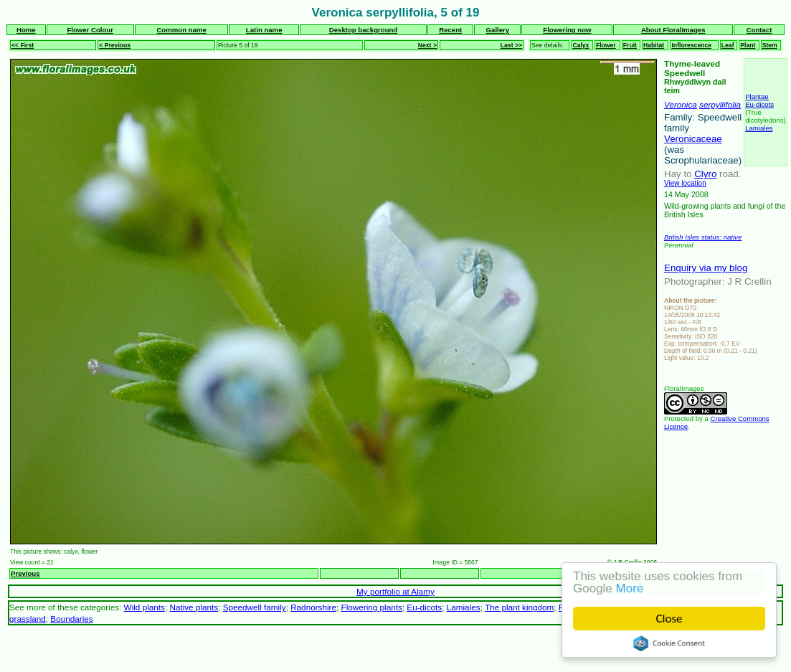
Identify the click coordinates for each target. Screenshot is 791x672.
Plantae (757, 96)
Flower (606, 45)
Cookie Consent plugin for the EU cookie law (669, 643)
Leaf (728, 45)
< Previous (115, 45)
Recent (450, 30)
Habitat (654, 45)
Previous (25, 573)
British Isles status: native (703, 237)
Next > (427, 45)
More (630, 588)
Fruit (630, 45)
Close (669, 619)
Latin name (264, 30)
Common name (181, 30)
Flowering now (567, 30)
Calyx (581, 45)
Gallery (498, 30)
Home (26, 30)
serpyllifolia (720, 104)
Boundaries (71, 619)
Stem (770, 45)
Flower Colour (90, 30)
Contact (759, 30)
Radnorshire (313, 607)
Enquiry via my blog (706, 268)
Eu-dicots (759, 104)
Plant (748, 45)
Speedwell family (255, 607)
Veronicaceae (693, 139)
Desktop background (363, 30)
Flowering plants (372, 607)
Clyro (705, 174)
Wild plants (145, 607)
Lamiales (759, 128)
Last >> (511, 45)
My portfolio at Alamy (395, 591)
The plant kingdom (519, 607)
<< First (23, 45)
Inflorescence (691, 45)
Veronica (681, 104)
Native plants (194, 607)
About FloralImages (673, 30)
